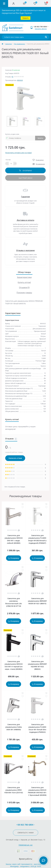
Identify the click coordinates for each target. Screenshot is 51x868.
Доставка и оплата (25, 220)
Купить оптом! (24, 282)
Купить (40, 138)
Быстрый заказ (25, 178)
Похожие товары (24, 293)
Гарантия (25, 197)
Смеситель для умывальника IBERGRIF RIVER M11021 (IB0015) (37, 601)
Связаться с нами (26, 833)
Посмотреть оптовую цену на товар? (19, 153)
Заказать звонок (41, 29)
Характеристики (24, 277)
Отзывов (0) (24, 287)
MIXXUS (20, 80)
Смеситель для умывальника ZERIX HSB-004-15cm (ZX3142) (14, 790)
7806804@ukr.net (25, 845)
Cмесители (9, 44)
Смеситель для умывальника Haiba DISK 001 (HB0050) (14, 727)
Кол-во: (8, 160)
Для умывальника (19, 44)
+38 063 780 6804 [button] (26, 825)
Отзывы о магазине (25, 250)
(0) (12, 77)
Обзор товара (24, 272)
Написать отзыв (15, 458)
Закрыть (25, 18)
